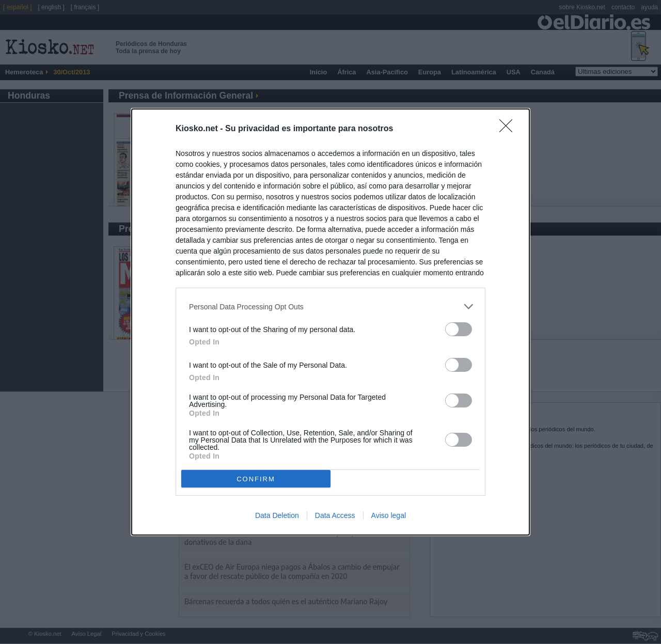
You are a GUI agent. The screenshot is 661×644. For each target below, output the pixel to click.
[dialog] (330, 322)
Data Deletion (277, 515)
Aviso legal (389, 515)
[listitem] (330, 307)
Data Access (335, 515)
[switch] (459, 329)
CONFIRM (256, 478)
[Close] (509, 129)
